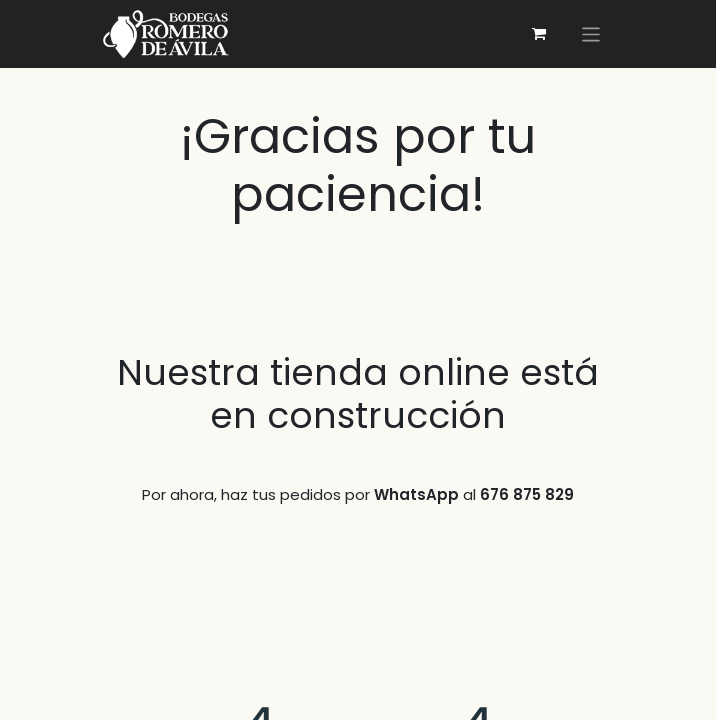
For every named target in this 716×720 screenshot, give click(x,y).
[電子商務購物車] (539, 34)
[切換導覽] (591, 33)
